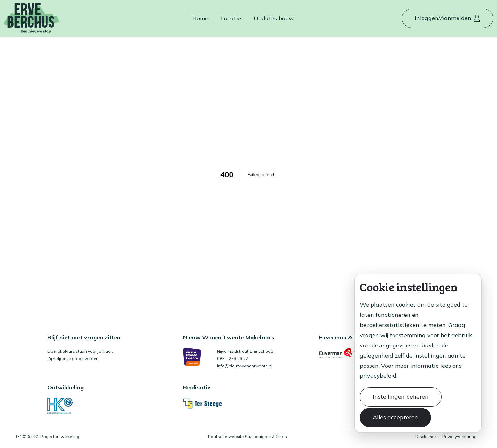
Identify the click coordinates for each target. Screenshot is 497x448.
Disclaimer (426, 437)
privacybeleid (378, 376)
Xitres (281, 437)
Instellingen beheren (401, 397)
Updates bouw (274, 18)
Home (200, 18)
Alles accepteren (395, 417)
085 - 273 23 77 (233, 359)
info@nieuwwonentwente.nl (245, 366)
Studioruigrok (258, 437)
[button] (447, 18)
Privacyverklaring (459, 437)
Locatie (231, 18)
